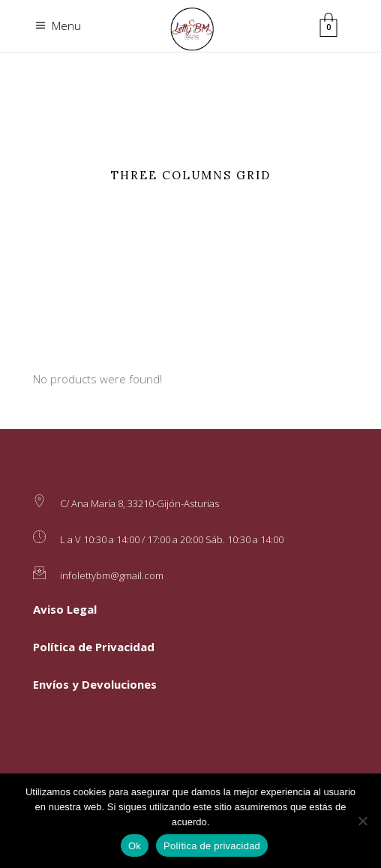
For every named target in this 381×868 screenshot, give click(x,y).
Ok (135, 846)
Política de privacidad (212, 846)
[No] (362, 821)
